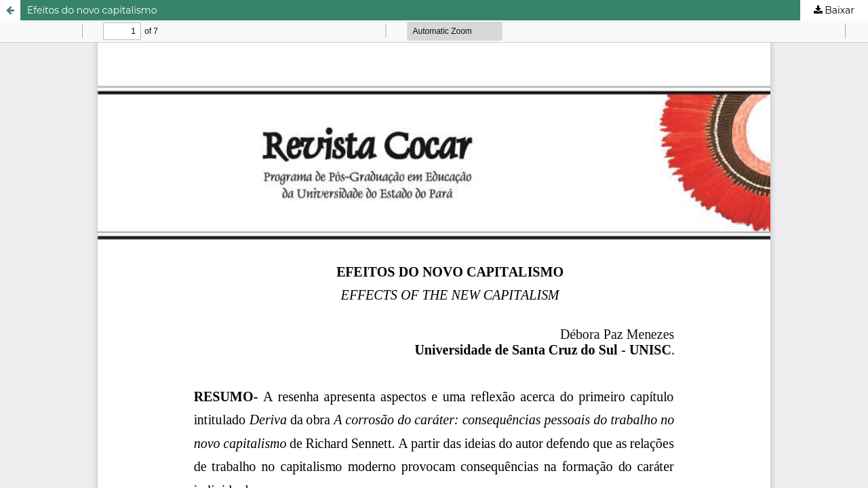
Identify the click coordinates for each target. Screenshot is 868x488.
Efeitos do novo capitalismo (92, 10)
